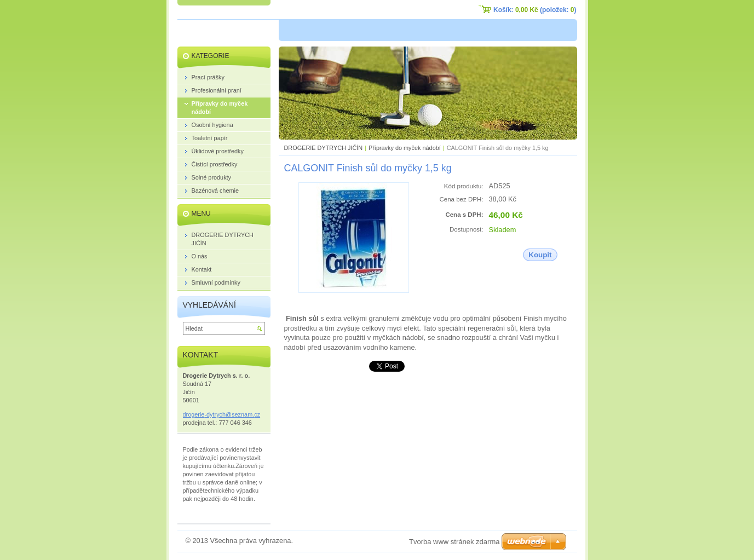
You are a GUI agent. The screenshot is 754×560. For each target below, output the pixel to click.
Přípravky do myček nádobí (405, 148)
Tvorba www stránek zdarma (454, 542)
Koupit (540, 255)
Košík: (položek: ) (535, 10)
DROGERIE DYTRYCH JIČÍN (324, 148)
